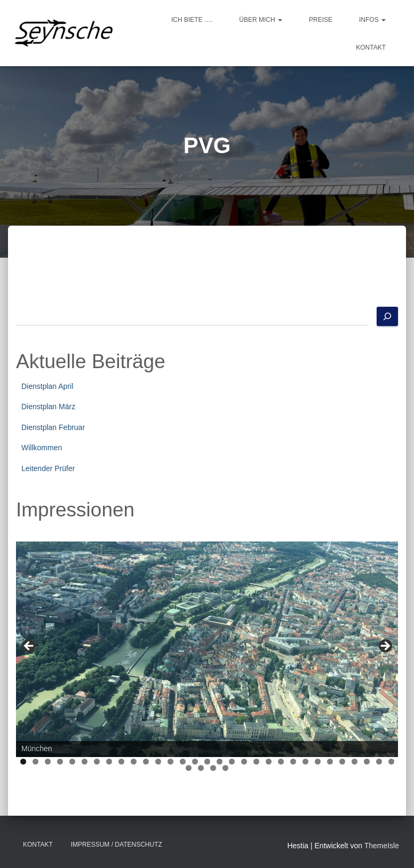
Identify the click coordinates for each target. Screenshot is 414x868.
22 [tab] (281, 762)
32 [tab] (189, 768)
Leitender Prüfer (48, 468)
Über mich (261, 20)
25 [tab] (318, 762)
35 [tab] (226, 768)
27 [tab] (342, 762)
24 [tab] (305, 762)
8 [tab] (109, 762)
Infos (372, 20)
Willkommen (42, 448)
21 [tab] (269, 762)
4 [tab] (60, 762)
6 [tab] (85, 762)
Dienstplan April (47, 386)
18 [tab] (232, 762)
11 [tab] (146, 762)
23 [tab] (293, 762)
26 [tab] (330, 762)
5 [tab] (72, 762)
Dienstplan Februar (53, 427)
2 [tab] (35, 762)
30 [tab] (379, 762)
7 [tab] (97, 762)
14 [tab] (183, 762)
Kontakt (371, 47)
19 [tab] (244, 762)
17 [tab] (220, 762)
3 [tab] (48, 762)
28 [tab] (355, 762)
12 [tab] (158, 762)
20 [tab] (256, 762)
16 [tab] (207, 762)
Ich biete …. (192, 20)
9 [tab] (121, 762)
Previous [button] (29, 647)
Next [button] (385, 647)
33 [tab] (201, 768)
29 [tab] (367, 762)
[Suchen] (387, 316)
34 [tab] (214, 768)
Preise (321, 20)
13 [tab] (170, 762)
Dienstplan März (48, 407)
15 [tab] (195, 762)
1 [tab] (23, 762)
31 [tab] (391, 762)
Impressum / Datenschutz (117, 845)
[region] (207, 649)
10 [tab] (134, 762)
